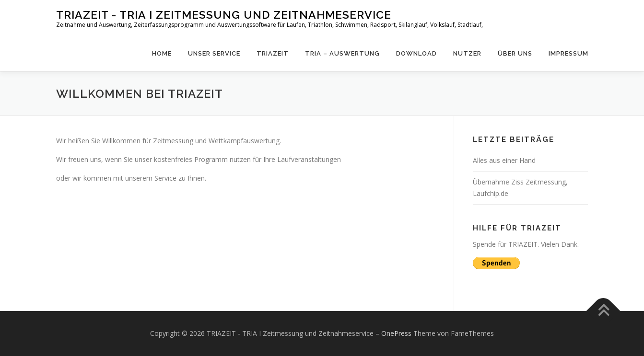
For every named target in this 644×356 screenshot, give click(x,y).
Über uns (515, 53)
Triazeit (273, 53)
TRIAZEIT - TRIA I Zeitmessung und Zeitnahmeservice (224, 15)
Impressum (568, 53)
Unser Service (214, 53)
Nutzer (467, 53)
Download (416, 53)
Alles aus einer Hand (504, 160)
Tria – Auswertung (342, 53)
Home (162, 53)
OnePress (396, 333)
